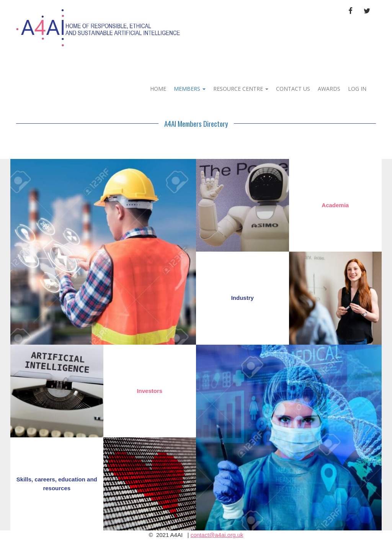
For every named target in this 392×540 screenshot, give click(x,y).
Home (158, 89)
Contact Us (293, 89)
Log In (357, 89)
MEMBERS (190, 89)
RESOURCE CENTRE (241, 89)
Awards (329, 89)
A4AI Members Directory (196, 123)
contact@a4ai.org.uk (217, 535)
